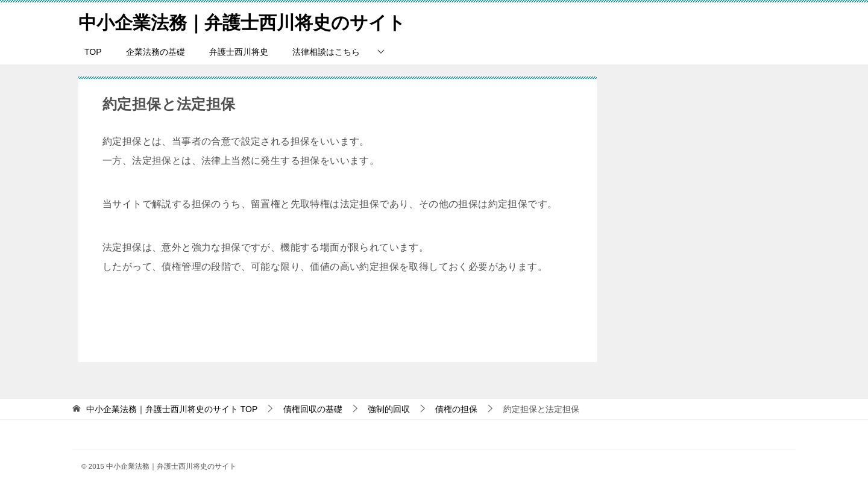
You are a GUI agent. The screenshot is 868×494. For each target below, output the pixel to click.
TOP (93, 51)
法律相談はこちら (326, 51)
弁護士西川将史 (239, 51)
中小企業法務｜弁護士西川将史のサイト (242, 21)
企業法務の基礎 (156, 51)
